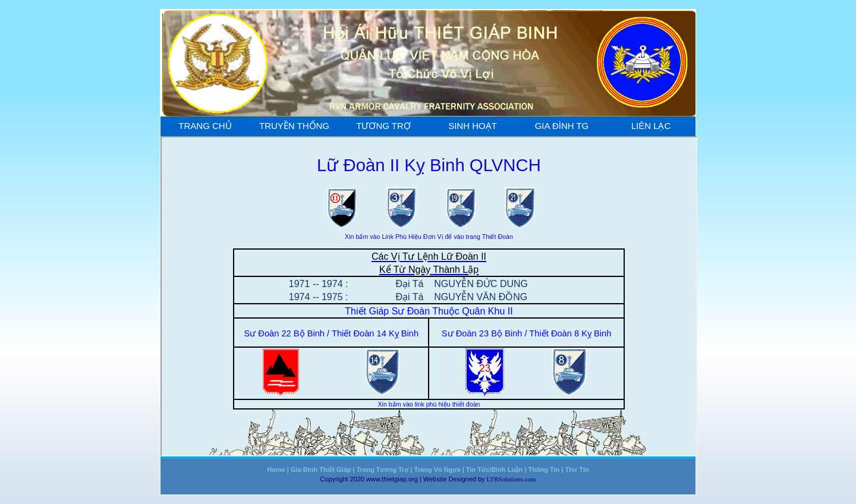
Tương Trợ (383, 126)
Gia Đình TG (562, 126)
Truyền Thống (294, 126)
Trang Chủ (205, 126)
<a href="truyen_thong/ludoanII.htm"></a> (429, 296)
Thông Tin (544, 470)
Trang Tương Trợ (383, 470)
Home (276, 470)
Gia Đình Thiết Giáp (321, 470)
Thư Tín (577, 470)
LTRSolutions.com (512, 479)
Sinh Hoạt (473, 126)
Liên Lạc (651, 126)
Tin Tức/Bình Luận (494, 470)
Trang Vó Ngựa (438, 470)
